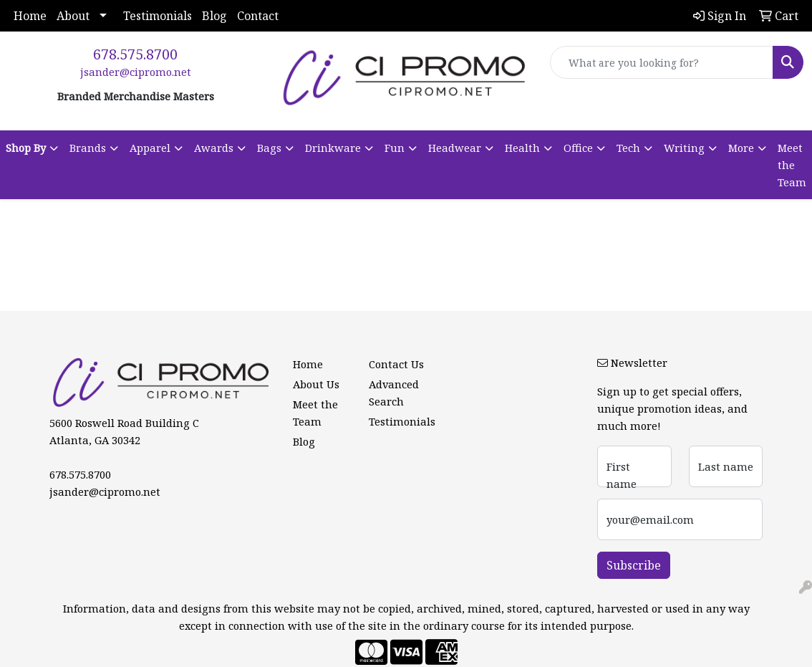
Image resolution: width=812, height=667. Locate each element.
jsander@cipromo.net (136, 72)
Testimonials (158, 16)
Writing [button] (684, 148)
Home (30, 16)
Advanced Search (394, 393)
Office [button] (578, 148)
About (73, 16)
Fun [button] (395, 148)
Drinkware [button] (333, 148)
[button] (32, 148)
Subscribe (634, 565)
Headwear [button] (455, 148)
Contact (258, 16)
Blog (214, 16)
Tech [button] (628, 148)
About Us (316, 384)
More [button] (741, 148)
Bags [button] (269, 148)
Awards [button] (214, 148)
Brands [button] (88, 148)
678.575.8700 (135, 54)
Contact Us (396, 364)
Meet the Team (792, 165)
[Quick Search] (662, 62)
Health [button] (522, 148)
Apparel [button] (150, 148)
